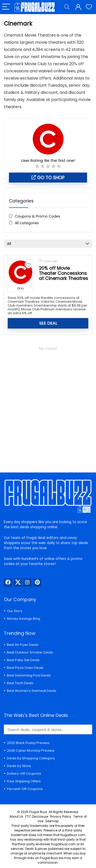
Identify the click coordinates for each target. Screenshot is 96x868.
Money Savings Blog (24, 619)
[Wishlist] (89, 7)
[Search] (67, 7)
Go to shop (48, 178)
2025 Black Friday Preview (28, 743)
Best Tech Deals (20, 683)
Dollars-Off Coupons (24, 774)
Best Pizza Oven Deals (25, 668)
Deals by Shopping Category (31, 758)
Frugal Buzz (38, 812)
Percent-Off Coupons (25, 789)
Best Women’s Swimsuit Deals (32, 691)
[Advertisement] (48, 409)
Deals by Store (19, 766)
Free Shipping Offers (24, 781)
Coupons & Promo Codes (38, 216)
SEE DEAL (48, 323)
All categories (27, 223)
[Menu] (6, 7)
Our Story (15, 611)
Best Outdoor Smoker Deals (30, 652)
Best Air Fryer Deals (23, 645)
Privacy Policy (61, 816)
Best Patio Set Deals (23, 660)
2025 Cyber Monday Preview (31, 751)
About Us (16, 816)
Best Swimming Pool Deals (29, 675)
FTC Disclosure (37, 816)
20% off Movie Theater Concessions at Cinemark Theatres (63, 273)
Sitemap (52, 821)
